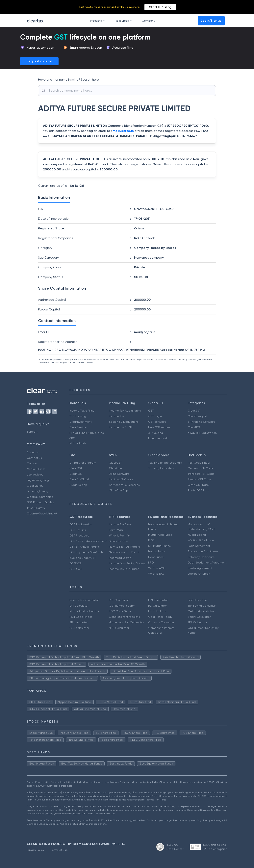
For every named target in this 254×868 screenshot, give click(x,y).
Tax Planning (78, 416)
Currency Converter (161, 622)
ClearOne (115, 468)
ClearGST (194, 411)
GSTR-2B (76, 563)
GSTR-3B (76, 569)
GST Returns (78, 530)
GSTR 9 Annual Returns (85, 547)
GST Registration (81, 524)
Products (99, 21)
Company (151, 21)
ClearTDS (194, 427)
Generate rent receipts (124, 617)
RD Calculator (157, 606)
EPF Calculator (197, 622)
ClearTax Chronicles (40, 497)
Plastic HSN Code (199, 479)
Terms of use (59, 850)
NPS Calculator (119, 628)
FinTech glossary (38, 491)
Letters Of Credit (199, 574)
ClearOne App (118, 490)
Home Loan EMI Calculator (126, 622)
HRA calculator (158, 600)
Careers (32, 463)
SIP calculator (79, 622)
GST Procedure (79, 535)
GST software (157, 422)
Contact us (34, 458)
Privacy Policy (35, 850)
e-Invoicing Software (202, 422)
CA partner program (83, 463)
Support (32, 432)
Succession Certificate (203, 551)
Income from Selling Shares (127, 563)
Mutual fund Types (160, 535)
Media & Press (36, 469)
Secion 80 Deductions (124, 422)
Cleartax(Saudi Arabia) (42, 513)
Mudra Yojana (197, 535)
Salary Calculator (199, 617)
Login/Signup (211, 21)
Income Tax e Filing (82, 411)
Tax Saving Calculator (202, 606)
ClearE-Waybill (197, 416)
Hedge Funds (157, 551)
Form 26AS (116, 530)
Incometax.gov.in (120, 558)
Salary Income (118, 541)
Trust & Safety (36, 508)
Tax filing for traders (161, 468)
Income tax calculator (84, 600)
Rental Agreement (200, 568)
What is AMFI (157, 568)
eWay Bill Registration (202, 433)
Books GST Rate (199, 490)
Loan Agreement (199, 546)
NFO (151, 563)
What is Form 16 (119, 535)
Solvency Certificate (201, 557)
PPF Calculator (119, 600)
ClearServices (79, 427)
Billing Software (119, 474)
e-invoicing (156, 433)
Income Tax (116, 416)
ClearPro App (78, 485)
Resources (124, 21)
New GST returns (159, 427)
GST (151, 411)
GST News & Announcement (88, 541)
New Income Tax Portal (124, 552)
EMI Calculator (79, 606)
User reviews (35, 475)
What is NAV (156, 574)
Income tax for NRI (121, 427)
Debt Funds (156, 557)
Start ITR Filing (160, 7)
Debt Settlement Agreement (207, 563)
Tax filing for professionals (165, 463)
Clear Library (35, 486)
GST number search (122, 606)
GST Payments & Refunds (86, 552)
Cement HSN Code (201, 468)
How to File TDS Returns (125, 547)
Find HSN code (197, 600)
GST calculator (79, 628)
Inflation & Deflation (201, 540)
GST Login (155, 416)
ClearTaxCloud (79, 479)
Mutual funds (78, 443)
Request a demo (39, 61)
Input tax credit (158, 438)
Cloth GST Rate (198, 485)
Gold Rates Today (160, 617)
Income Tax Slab (120, 524)
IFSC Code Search (121, 611)
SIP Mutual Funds (159, 546)
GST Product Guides (40, 502)
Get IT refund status (201, 611)
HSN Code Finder (199, 463)
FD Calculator (157, 611)
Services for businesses (124, 485)
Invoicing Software (121, 479)
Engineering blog (38, 480)
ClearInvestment (81, 422)
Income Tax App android (125, 411)
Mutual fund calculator (84, 611)
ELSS (151, 540)
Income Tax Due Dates (124, 569)
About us (33, 452)
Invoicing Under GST (83, 558)
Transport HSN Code (201, 474)
